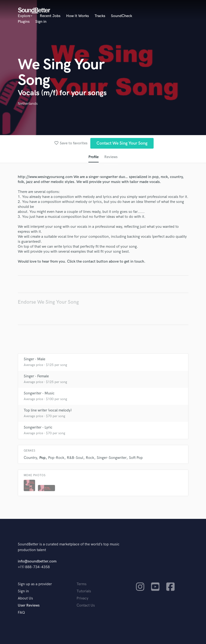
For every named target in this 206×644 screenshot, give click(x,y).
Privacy (82, 598)
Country (30, 458)
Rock (90, 458)
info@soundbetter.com (37, 561)
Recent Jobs (50, 16)
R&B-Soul (75, 458)
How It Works (78, 16)
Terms (82, 584)
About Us (25, 598)
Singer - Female (36, 376)
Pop (42, 458)
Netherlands (28, 104)
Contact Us (86, 605)
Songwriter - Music (39, 393)
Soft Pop (136, 458)
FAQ (21, 613)
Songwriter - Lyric (38, 427)
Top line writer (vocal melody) (48, 410)
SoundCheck (121, 16)
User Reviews (29, 605)
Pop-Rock (56, 458)
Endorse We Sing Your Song (48, 302)
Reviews (111, 157)
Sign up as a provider (35, 584)
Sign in (41, 22)
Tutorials (84, 591)
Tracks (100, 16)
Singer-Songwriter (112, 458)
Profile (94, 157)
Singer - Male (34, 359)
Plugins (24, 22)
